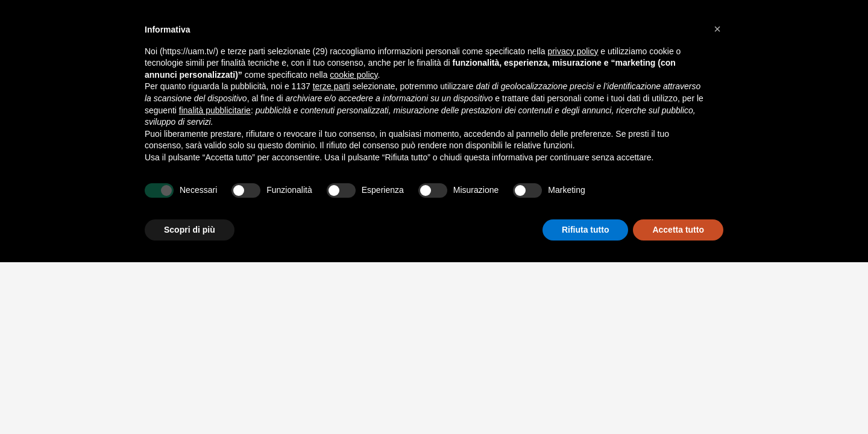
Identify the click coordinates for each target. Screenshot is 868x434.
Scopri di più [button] (190, 230)
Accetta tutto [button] (678, 230)
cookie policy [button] (354, 75)
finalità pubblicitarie (215, 110)
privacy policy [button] (573, 51)
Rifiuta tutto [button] (586, 230)
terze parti (332, 86)
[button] (717, 29)
